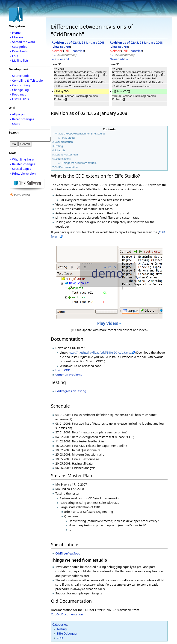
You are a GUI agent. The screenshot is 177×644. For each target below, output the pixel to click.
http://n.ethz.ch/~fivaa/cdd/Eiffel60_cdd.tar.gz (100, 352)
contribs (78, 51)
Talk (67, 51)
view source (61, 47)
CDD (60, 638)
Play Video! (108, 323)
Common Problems (69, 375)
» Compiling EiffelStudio (26, 80)
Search (14, 132)
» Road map (18, 94)
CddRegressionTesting (71, 391)
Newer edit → (119, 59)
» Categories (19, 47)
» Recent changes (22, 119)
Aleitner (57, 51)
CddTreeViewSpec (68, 553)
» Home (15, 33)
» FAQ (14, 56)
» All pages (17, 114)
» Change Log (19, 90)
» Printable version (23, 173)
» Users (15, 124)
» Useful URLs (19, 99)
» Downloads (19, 51)
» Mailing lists (19, 60)
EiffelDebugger (67, 633)
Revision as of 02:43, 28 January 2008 (78, 42)
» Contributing (20, 85)
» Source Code (20, 76)
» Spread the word (22, 42)
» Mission (16, 37)
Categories (60, 624)
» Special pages (20, 169)
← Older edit (60, 59)
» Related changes (22, 164)
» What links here (22, 159)
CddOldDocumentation (67, 614)
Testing (62, 629)
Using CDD (63, 370)
